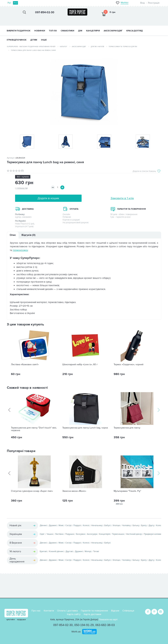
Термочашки (118, 534)
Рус (9, 3)
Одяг (42, 534)
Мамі (61, 525)
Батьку (136, 525)
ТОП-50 (53, 31)
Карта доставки (92, 614)
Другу (151, 525)
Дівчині (43, 525)
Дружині (53, 525)
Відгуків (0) (28, 235)
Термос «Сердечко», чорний (129, 365)
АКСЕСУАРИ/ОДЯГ (113, 31)
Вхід (142, 3)
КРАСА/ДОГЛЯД (135, 31)
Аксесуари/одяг (79, 47)
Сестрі (68, 525)
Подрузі (77, 525)
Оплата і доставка (67, 611)
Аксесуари (92, 534)
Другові (69, 551)
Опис (13, 235)
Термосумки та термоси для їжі (123, 47)
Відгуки (115, 611)
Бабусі (107, 525)
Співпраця (128, 611)
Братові (43, 551)
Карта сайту (74, 614)
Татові (96, 551)
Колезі (86, 525)
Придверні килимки (153, 534)
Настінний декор (134, 534)
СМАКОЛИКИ (67, 31)
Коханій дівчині (56, 551)
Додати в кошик (48, 198)
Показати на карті (108, 619)
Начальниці (97, 525)
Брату (144, 525)
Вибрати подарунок (19, 31)
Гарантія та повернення (94, 611)
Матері (88, 551)
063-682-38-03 (105, 625)
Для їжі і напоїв (97, 47)
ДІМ (80, 31)
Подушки (70, 534)
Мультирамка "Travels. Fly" (127, 491)
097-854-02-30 (63, 625)
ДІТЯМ (34, 40)
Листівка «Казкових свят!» (25, 365)
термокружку (20, 250)
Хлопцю (116, 525)
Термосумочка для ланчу (127, 428)
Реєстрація (154, 3)
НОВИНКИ (40, 31)
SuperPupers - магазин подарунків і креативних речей (31, 47)
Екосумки (80, 534)
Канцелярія (105, 534)
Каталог (64, 47)
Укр (15, 3)
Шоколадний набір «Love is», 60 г (80, 365)
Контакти (49, 611)
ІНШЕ (44, 40)
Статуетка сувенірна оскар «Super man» (32, 491)
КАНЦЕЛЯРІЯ (93, 31)
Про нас (36, 611)
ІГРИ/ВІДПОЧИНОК (17, 40)
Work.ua (76, 631)
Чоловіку (126, 525)
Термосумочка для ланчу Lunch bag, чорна (85, 428)
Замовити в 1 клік (122, 198)
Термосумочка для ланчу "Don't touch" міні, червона (34, 429)
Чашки (50, 534)
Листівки (59, 534)
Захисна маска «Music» (74, 491)
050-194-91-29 (84, 625)
